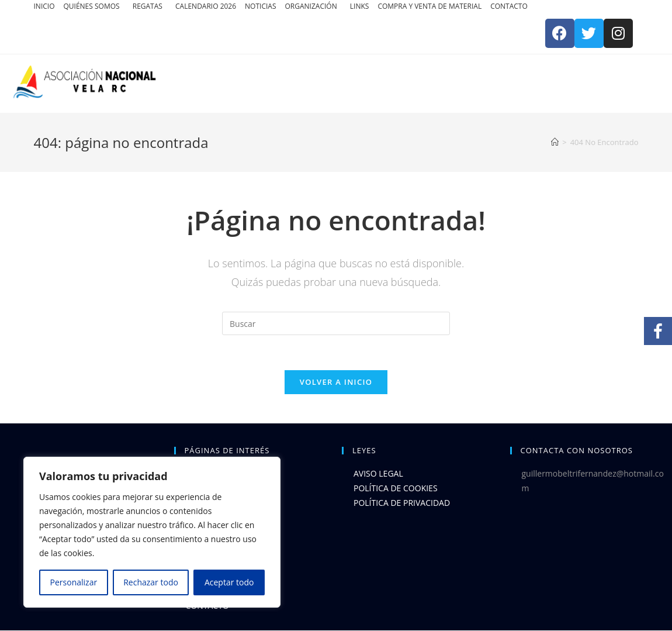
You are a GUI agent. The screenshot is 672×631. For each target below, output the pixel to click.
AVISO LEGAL (378, 473)
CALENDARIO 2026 (206, 6)
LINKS (360, 6)
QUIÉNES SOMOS (92, 6)
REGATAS (148, 6)
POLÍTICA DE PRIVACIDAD (402, 503)
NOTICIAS (260, 6)
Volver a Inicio (336, 382)
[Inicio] (555, 142)
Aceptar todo (229, 582)
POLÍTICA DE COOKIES (396, 489)
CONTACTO (509, 6)
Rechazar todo (151, 582)
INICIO (44, 6)
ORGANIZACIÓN (312, 6)
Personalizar (74, 582)
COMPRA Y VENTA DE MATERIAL (429, 6)
